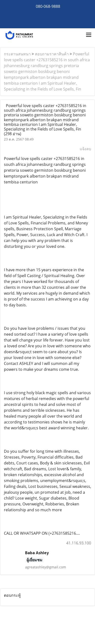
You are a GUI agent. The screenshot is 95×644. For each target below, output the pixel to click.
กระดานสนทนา (17, 54)
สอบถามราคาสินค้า (52, 54)
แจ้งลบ (85, 149)
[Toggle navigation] (89, 35)
